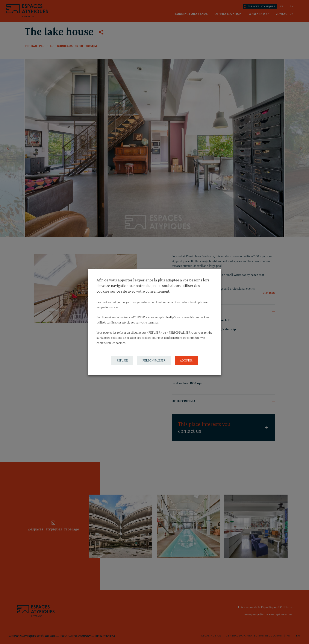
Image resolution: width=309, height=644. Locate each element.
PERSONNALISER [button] (154, 361)
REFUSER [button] (122, 360)
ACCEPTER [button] (186, 360)
